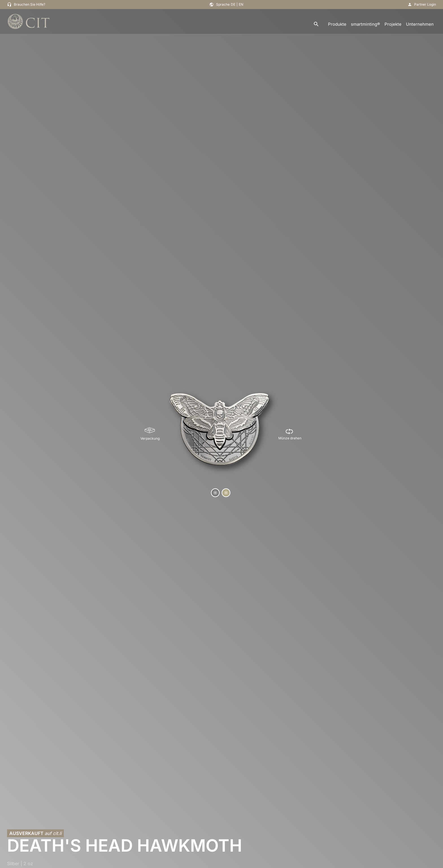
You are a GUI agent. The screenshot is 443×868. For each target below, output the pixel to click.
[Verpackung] (150, 434)
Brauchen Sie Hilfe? (30, 4)
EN (241, 4)
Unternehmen (420, 24)
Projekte (393, 24)
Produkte (337, 24)
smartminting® (365, 24)
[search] (316, 24)
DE (233, 4)
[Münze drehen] (290, 434)
